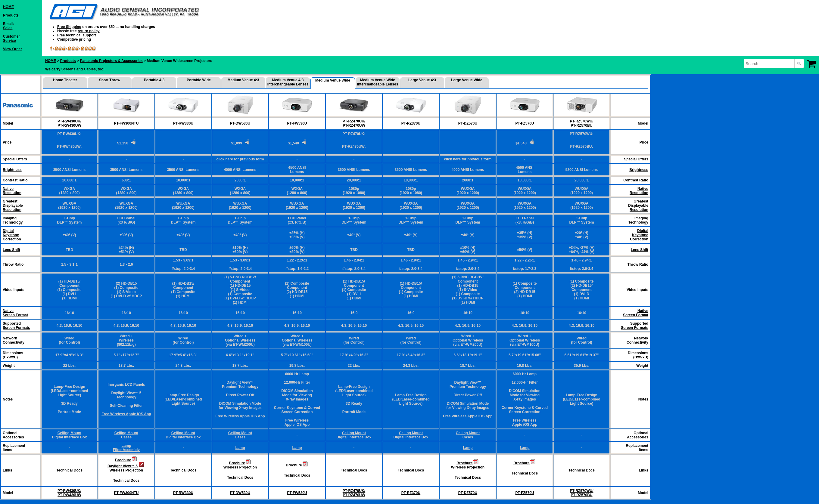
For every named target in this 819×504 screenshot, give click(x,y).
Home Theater (65, 80)
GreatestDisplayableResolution (13, 206)
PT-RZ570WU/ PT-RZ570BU (581, 123)
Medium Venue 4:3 (243, 80)
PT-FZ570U (525, 123)
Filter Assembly (126, 450)
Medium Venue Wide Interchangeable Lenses (378, 82)
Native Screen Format (15, 313)
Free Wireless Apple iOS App (126, 414)
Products (11, 15)
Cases (126, 437)
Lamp (126, 446)
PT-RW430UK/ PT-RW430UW (69, 123)
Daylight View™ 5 (123, 466)
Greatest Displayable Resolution (638, 206)
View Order (12, 49)
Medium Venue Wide (333, 80)
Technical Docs (69, 470)
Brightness (12, 170)
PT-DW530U (240, 123)
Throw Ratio (13, 264)
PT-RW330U (183, 123)
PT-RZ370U (411, 123)
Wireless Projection (126, 470)
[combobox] (770, 63)
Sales (8, 28)
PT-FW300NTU (126, 123)
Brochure (123, 460)
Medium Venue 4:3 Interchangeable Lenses (288, 82)
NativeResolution (12, 191)
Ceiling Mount (69, 433)
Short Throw (110, 80)
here (229, 159)
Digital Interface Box (69, 437)
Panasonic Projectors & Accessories (111, 61)
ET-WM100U (300, 345)
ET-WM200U (243, 345)
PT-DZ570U (468, 123)
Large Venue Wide (467, 80)
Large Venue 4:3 (422, 80)
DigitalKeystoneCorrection (12, 235)
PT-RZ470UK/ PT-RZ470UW (354, 123)
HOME (8, 7)
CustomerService (11, 39)
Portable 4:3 (154, 80)
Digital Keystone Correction (639, 235)
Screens (69, 69)
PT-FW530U (297, 123)
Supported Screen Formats (16, 326)
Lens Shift (11, 250)
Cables (90, 69)
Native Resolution (639, 191)
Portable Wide (199, 80)
